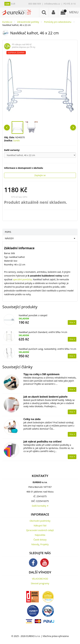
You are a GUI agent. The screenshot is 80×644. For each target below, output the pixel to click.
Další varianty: (12, 150)
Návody (35, 544)
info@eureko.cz (52, 4)
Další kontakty (40, 506)
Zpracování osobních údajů (40, 530)
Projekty (44, 544)
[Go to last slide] (7, 128)
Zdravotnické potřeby (28, 22)
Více (72, 322)
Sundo (17, 140)
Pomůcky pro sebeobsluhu (58, 22)
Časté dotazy (40, 540)
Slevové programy (40, 583)
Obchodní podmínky (40, 521)
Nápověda (40, 535)
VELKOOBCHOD (40, 579)
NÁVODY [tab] (9, 238)
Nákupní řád (40, 526)
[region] (40, 85)
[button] (17, 128)
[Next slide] (73, 128)
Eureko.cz (7, 22)
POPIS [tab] (8, 232)
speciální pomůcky (22, 279)
